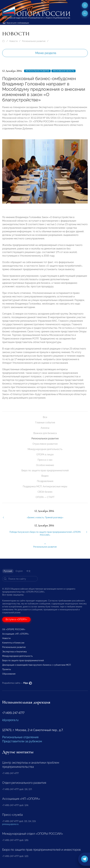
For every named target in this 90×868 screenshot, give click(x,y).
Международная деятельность (45, 449)
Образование (9, 674)
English (19, 571)
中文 (29, 571)
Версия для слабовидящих (16, 23)
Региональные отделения (20, 737)
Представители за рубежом (22, 741)
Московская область (63, 71)
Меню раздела (46, 53)
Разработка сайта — (17, 683)
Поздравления (45, 481)
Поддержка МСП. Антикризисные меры (45, 486)
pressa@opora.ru (10, 824)
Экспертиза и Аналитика (14, 652)
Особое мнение (45, 465)
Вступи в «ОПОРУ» (16, 619)
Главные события (45, 423)
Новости (13, 41)
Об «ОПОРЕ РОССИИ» (14, 629)
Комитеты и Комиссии (13, 643)
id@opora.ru (10, 720)
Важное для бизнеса (45, 433)
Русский (8, 571)
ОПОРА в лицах (45, 455)
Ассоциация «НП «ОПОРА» (16, 634)
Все (45, 417)
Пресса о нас (45, 460)
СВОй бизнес (45, 492)
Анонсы (45, 428)
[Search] (20, 579)
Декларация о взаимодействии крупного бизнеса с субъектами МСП (37, 665)
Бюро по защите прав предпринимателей (45, 470)
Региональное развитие (34, 41)
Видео (45, 476)
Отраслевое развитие (45, 444)
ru (85, 13)
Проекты (7, 669)
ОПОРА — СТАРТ (45, 497)
